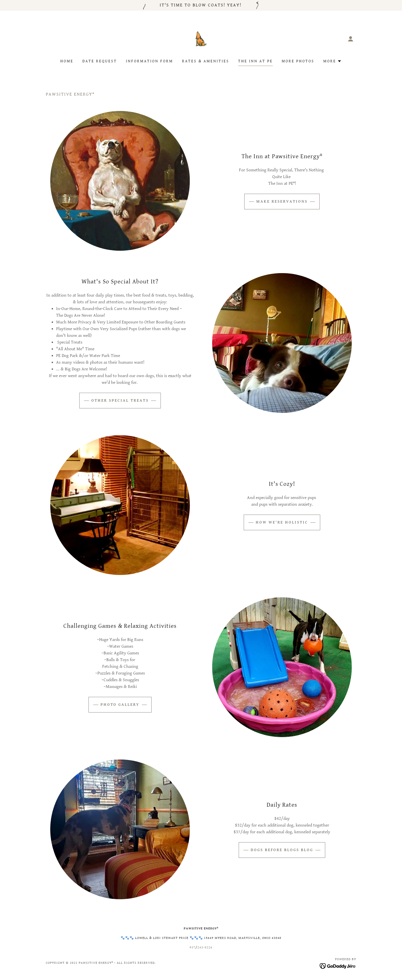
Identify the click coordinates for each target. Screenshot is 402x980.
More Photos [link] (298, 61)
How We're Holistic (282, 522)
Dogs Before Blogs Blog (282, 850)
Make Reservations (282, 202)
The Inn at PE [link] (255, 61)
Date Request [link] (100, 61)
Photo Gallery (120, 705)
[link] (201, 38)
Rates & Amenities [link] (206, 61)
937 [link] (192, 947)
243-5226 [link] (205, 947)
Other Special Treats (120, 401)
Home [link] (67, 61)
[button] (351, 39)
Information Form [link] (149, 61)
